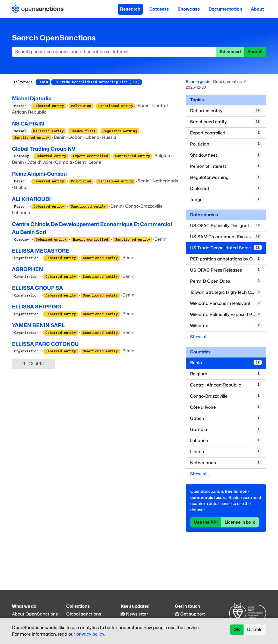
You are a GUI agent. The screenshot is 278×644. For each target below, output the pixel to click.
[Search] (114, 52)
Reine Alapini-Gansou (39, 174)
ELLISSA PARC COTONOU (45, 344)
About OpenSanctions (35, 614)
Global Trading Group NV (44, 149)
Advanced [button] (230, 52)
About (257, 9)
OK (237, 629)
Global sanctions (84, 614)
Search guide (198, 81)
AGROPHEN (27, 269)
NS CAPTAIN (28, 124)
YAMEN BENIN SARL (38, 325)
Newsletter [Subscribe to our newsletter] (137, 614)
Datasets (159, 9)
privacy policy (90, 634)
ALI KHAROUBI (31, 199)
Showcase (189, 9)
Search (255, 52)
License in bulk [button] (240, 522)
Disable (255, 629)
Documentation (225, 9)
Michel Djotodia (32, 98)
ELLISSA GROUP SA (37, 288)
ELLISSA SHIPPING (37, 307)
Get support (193, 614)
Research (130, 9)
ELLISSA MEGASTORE (41, 251)
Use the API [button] (206, 522)
